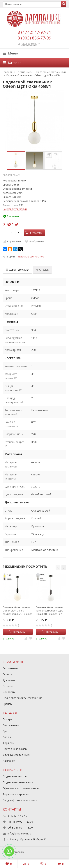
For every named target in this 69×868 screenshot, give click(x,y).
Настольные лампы (15, 749)
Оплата (7, 674)
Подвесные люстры (15, 776)
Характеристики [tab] (17, 270)
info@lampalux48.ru (19, 833)
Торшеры (9, 743)
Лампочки (9, 761)
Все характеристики (15, 209)
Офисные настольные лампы (21, 788)
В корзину (34, 233)
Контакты (9, 692)
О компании (10, 668)
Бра (5, 731)
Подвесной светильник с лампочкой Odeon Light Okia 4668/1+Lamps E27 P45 (50, 611)
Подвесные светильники (30, 257)
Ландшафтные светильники (20, 800)
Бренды (7, 704)
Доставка (9, 680)
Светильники (11, 725)
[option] (16, 161)
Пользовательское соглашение (23, 698)
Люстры (8, 719)
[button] (58, 568)
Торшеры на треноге (16, 794)
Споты (7, 737)
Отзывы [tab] (42, 270)
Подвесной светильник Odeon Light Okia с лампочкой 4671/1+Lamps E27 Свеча (18, 611)
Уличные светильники (16, 755)
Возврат (8, 686)
